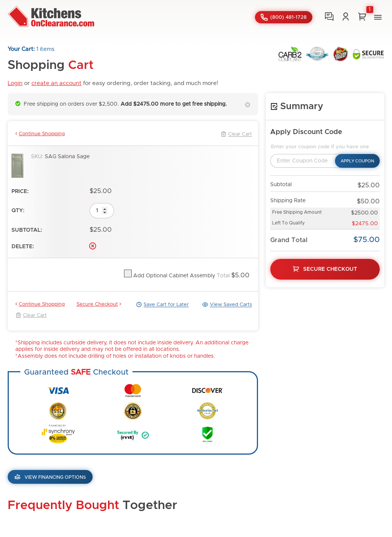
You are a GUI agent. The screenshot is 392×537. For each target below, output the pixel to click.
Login (15, 83)
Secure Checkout (99, 304)
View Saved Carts (227, 305)
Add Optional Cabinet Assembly (173, 276)
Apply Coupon (357, 161)
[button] (378, 17)
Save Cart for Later (162, 305)
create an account (56, 83)
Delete (93, 246)
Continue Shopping (40, 134)
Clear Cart (236, 134)
